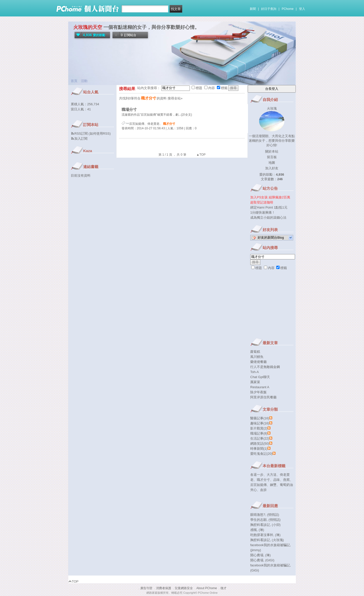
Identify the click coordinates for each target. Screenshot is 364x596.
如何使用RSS (100, 133)
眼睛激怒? (258, 515)
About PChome (207, 588)
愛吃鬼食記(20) (261, 454)
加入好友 (272, 168)
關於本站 (272, 151)
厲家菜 (255, 382)
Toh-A (255, 372)
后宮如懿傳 (137, 124)
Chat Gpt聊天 (260, 377)
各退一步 (257, 475)
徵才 (223, 588)
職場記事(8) (259, 433)
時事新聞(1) (259, 449)
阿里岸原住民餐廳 (263, 397)
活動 (84, 81)
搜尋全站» (175, 98)
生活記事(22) (260, 438)
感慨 (254, 530)
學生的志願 (258, 520)
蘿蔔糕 (255, 352)
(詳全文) (187, 115)
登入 (302, 9)
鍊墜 (273, 485)
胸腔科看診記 (260, 525)
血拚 (263, 490)
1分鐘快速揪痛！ (263, 212)
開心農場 (257, 555)
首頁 (74, 81)
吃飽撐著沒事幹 (262, 535)
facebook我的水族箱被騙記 (270, 545)
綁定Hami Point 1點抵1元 (269, 207)
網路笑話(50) (260, 444)
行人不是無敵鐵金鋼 (265, 367)
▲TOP (201, 155)
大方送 (272, 475)
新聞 (253, 9)
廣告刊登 (146, 588)
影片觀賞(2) (259, 428)
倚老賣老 (153, 124)
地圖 (272, 163)
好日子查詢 (269, 9)
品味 (277, 480)
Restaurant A (260, 387)
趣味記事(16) (260, 423)
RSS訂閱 (81, 133)
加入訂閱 (81, 139)
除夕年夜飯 (258, 392)
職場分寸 (129, 109)
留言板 (272, 157)
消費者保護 (164, 588)
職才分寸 (263, 480)
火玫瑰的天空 (88, 27)
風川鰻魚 (257, 357)
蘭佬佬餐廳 (258, 362)
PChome (288, 9)
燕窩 (286, 480)
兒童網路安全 (184, 588)
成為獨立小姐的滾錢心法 (268, 218)
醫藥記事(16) (260, 418)
